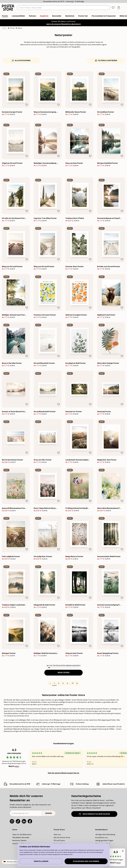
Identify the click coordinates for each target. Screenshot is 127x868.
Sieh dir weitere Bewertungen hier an (63, 773)
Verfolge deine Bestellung (105, 834)
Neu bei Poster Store (62, 837)
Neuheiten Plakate (19, 840)
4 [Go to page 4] (67, 683)
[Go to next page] (77, 683)
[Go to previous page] (50, 683)
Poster (12, 28)
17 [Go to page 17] (73, 683)
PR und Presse (59, 840)
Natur (20, 28)
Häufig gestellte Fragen (104, 840)
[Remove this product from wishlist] (27, 105)
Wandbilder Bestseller (21, 837)
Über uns (57, 834)
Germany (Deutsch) (14, 862)
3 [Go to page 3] (63, 683)
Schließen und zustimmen (86, 861)
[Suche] (108, 8)
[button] (116, 857)
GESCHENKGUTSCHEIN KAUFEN (94, 814)
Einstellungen (41, 861)
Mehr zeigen (63, 673)
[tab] (113, 8)
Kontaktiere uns (102, 837)
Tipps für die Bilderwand (22, 834)
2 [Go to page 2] (59, 683)
